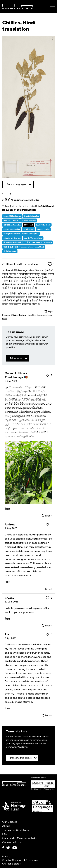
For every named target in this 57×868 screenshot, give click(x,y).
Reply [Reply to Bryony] (8, 618)
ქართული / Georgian (12, 238)
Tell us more (16, 358)
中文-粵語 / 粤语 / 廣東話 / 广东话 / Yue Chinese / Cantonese (28, 242)
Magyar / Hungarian (12, 229)
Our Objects (10, 822)
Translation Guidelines (16, 830)
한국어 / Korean (10, 251)
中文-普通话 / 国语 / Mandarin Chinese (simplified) (24, 247)
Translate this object (21, 758)
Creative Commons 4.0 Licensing (20, 860)
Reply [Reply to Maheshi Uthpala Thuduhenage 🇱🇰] (8, 508)
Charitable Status (11, 864)
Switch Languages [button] (16, 184)
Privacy (6, 856)
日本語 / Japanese (29, 220)
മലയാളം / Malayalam (12, 225)
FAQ (5, 834)
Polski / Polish (28, 229)
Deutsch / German (11, 220)
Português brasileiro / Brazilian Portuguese (21, 234)
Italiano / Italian (43, 229)
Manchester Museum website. (20, 838)
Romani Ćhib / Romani (12, 216)
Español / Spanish (32, 216)
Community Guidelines (17, 747)
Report (51, 311)
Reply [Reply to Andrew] (8, 582)
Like (50, 264)
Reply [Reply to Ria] (8, 708)
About (6, 826)
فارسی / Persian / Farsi (33, 238)
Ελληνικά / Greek (43, 225)
